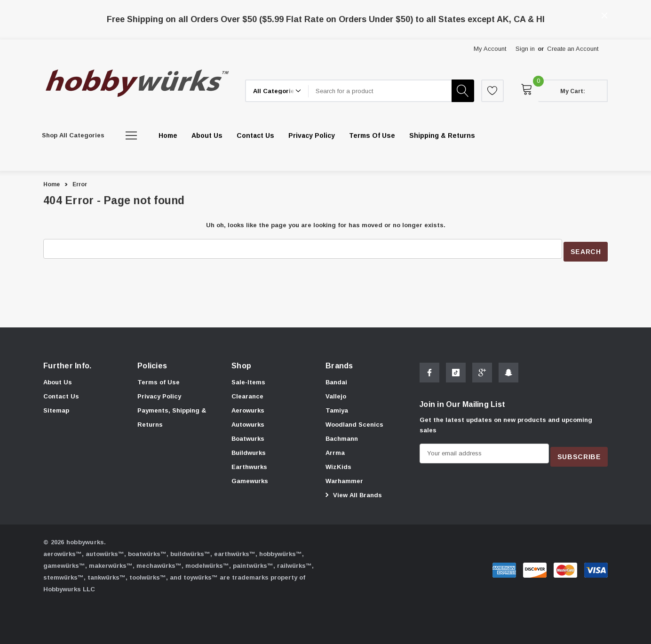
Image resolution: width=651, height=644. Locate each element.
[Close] (604, 16)
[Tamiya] (337, 408)
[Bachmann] (342, 437)
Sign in (525, 49)
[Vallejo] (336, 394)
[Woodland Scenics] (354, 422)
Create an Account (573, 49)
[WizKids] (338, 465)
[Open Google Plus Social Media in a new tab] (482, 374)
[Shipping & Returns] (442, 135)
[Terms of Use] (372, 135)
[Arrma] (335, 451)
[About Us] (207, 135)
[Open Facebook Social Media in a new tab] (429, 374)
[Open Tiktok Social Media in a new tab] (456, 374)
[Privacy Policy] (312, 135)
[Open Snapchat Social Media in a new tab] (508, 374)
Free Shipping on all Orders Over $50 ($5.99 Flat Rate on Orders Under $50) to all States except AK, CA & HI (326, 19)
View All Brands (352, 493)
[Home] (168, 135)
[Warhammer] (344, 479)
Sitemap (56, 407)
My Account (490, 49)
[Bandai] (336, 380)
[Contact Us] (255, 135)
